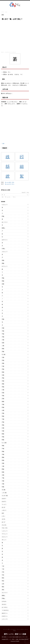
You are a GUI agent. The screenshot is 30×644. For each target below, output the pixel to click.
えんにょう (5, 537)
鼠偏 (3, 472)
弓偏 (3, 419)
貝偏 (3, 352)
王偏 (3, 484)
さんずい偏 (5, 496)
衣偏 (3, 381)
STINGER (17, 641)
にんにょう (5, 205)
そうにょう (5, 534)
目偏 (3, 393)
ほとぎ (3, 507)
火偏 (3, 340)
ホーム (5, 629)
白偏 (3, 428)
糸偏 (3, 143)
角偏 (3, 372)
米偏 (3, 437)
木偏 (3, 331)
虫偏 (3, 463)
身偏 (3, 384)
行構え (3, 249)
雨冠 (3, 578)
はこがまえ (5, 607)
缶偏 (3, 375)
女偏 (3, 475)
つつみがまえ (5, 610)
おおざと (4, 501)
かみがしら (5, 616)
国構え (3, 596)
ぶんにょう (5, 252)
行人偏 (3, 354)
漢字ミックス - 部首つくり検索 (15, 634)
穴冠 (3, 572)
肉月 (3, 513)
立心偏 (3, 490)
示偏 (3, 481)
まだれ (3, 519)
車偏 (3, 446)
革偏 (3, 387)
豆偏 (3, 328)
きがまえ (4, 604)
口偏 (3, 390)
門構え (3, 598)
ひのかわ (4, 601)
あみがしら (5, 613)
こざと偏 (4, 493)
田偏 (3, 407)
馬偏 (3, 451)
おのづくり (5, 240)
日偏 (3, 404)
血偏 (3, 284)
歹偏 (3, 422)
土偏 (3, 466)
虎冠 (3, 590)
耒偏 (3, 425)
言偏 (3, 360)
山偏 (3, 410)
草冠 (3, 581)
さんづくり (5, 593)
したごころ (5, 619)
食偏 (3, 349)
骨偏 (3, 416)
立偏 (3, 357)
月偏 (3, 337)
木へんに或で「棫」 (10, 182)
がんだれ (4, 525)
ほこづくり (5, 222)
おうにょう (5, 266)
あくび (3, 522)
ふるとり (4, 510)
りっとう (4, 504)
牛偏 (3, 449)
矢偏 (3, 431)
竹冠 (3, 575)
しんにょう (5, 531)
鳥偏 (3, 460)
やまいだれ (5, 528)
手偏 (3, 334)
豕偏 (3, 216)
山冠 (3, 584)
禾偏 (3, 369)
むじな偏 (4, 443)
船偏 (3, 434)
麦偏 (3, 263)
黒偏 (3, 281)
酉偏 (3, 469)
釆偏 (3, 278)
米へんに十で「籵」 (10, 184)
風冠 (3, 587)
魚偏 (3, 487)
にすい (3, 516)
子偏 (3, 478)
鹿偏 (3, 457)
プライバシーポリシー (21, 629)
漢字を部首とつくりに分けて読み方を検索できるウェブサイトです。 (15, 637)
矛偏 (3, 378)
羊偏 (3, 454)
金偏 (3, 343)
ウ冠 (3, 566)
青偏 (3, 260)
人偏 (3, 346)
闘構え (3, 228)
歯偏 (3, 401)
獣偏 (3, 440)
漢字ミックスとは (11, 629)
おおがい (4, 499)
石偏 (3, 413)
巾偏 (3, 366)
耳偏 (3, 396)
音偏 (3, 319)
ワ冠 (3, 569)
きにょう (4, 540)
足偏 (3, 399)
